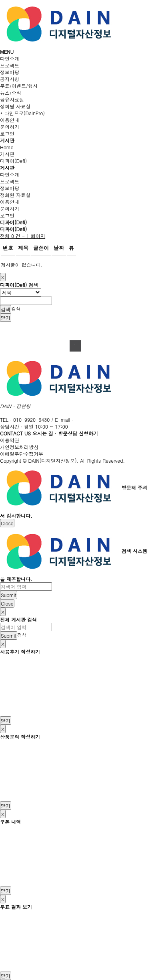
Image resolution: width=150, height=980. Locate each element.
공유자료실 (12, 99)
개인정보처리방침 (19, 447)
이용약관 (10, 440)
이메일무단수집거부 (22, 454)
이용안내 (10, 120)
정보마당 (10, 72)
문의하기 (10, 127)
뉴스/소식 (11, 93)
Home (7, 147)
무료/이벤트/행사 (19, 86)
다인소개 (10, 58)
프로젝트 (10, 65)
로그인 (7, 133)
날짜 (59, 248)
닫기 (6, 318)
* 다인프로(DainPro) (22, 113)
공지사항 (10, 79)
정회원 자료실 (15, 106)
